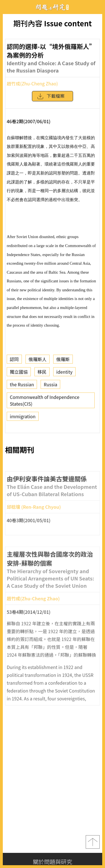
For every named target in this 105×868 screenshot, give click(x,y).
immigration (23, 418)
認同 (14, 361)
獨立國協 (19, 374)
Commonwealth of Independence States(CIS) (45, 402)
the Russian (22, 386)
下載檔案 (51, 98)
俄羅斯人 (38, 361)
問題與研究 (53, 7)
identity (64, 374)
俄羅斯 (63, 361)
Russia (50, 386)
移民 (42, 374)
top (93, 842)
